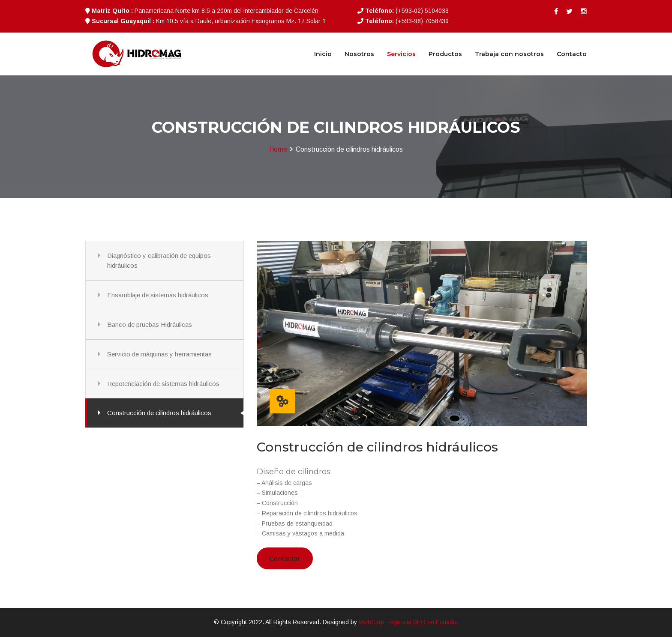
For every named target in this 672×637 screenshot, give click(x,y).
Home (278, 149)
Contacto (572, 54)
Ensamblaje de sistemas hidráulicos (158, 295)
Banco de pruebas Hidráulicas (150, 324)
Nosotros (359, 54)
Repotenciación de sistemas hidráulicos (163, 384)
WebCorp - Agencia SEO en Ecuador (409, 622)
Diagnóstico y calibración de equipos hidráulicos (159, 261)
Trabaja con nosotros (509, 54)
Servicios (401, 54)
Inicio (323, 54)
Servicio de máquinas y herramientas (159, 354)
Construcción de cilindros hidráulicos (159, 413)
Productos (445, 54)
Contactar (285, 559)
